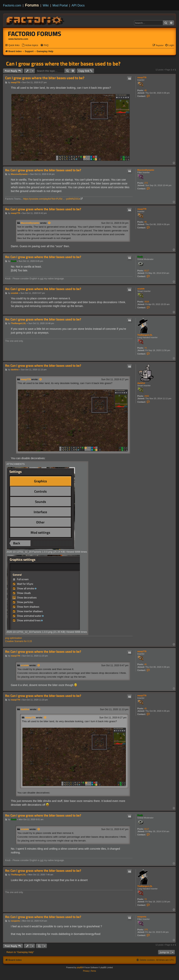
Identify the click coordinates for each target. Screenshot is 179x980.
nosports (142, 917)
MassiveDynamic (146, 170)
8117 (147, 271)
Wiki (46, 5)
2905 (147, 396)
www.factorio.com (18, 39)
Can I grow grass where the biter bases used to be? (63, 64)
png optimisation (14, 638)
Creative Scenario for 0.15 (19, 641)
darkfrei (141, 383)
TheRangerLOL (145, 335)
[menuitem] (30, 45)
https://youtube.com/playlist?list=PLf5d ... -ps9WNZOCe (52, 199)
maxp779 (142, 77)
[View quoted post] (49, 223)
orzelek (141, 289)
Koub (140, 257)
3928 (147, 302)
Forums (32, 5)
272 (146, 183)
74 (146, 348)
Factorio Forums (35, 34)
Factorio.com (12, 5)
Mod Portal (60, 5)
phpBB (80, 968)
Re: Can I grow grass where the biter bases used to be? (43, 170)
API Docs (78, 5)
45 (146, 90)
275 (146, 930)
